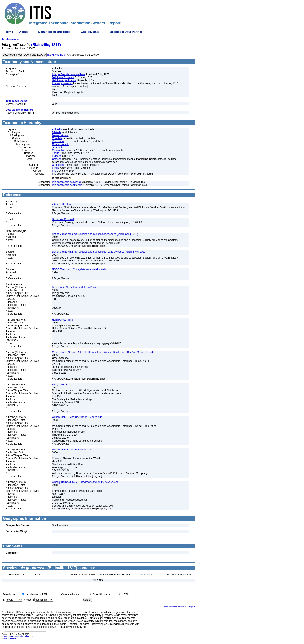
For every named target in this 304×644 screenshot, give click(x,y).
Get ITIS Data (90, 32)
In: (4, 600)
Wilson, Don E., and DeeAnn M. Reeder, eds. (77, 417)
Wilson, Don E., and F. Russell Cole (72, 450)
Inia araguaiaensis (62, 83)
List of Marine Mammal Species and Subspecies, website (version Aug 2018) (95, 234)
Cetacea (57, 159)
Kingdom (29, 600)
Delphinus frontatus (63, 77)
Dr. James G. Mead (63, 219)
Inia (54, 171)
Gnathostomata (61, 144)
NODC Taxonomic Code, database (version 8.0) (79, 269)
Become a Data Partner (126, 32)
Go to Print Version (10, 39)
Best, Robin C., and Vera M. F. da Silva (74, 287)
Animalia (57, 129)
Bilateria (56, 132)
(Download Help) (57, 55)
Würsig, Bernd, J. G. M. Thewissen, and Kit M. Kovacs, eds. (85, 482)
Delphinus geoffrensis (64, 80)
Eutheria (57, 156)
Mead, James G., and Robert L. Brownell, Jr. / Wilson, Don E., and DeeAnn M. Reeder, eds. (103, 352)
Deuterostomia (60, 135)
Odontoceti (58, 165)
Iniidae (56, 168)
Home (9, 32)
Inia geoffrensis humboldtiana (69, 74)
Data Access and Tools (54, 32)
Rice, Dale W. (60, 385)
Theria (56, 153)
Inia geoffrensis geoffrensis (67, 185)
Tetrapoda (58, 147)
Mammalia (58, 150)
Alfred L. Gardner (62, 205)
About (23, 32)
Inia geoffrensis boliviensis (67, 182)
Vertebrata (58, 141)
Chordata (57, 138)
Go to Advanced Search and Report (179, 607)
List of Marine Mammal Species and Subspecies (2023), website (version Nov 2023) (99, 252)
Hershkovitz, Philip (62, 320)
